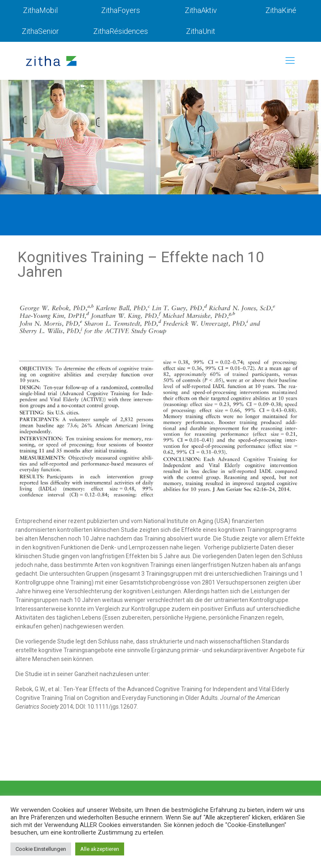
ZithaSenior (40, 31)
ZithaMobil (40, 10)
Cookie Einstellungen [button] (41, 849)
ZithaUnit (201, 31)
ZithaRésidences (121, 31)
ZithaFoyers (121, 10)
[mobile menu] (290, 61)
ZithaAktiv (201, 10)
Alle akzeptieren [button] (100, 849)
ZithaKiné (281, 10)
